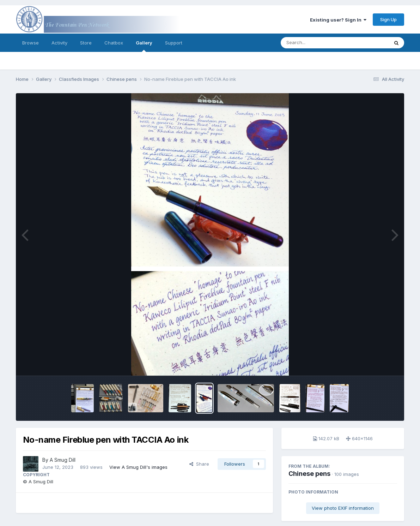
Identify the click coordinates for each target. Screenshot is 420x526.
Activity (59, 43)
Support (174, 43)
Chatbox (114, 43)
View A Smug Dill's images (138, 467)
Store (86, 43)
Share (199, 464)
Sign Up (388, 19)
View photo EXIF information (343, 508)
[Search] (315, 43)
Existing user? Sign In (338, 20)
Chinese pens (309, 474)
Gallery (144, 46)
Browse (31, 43)
